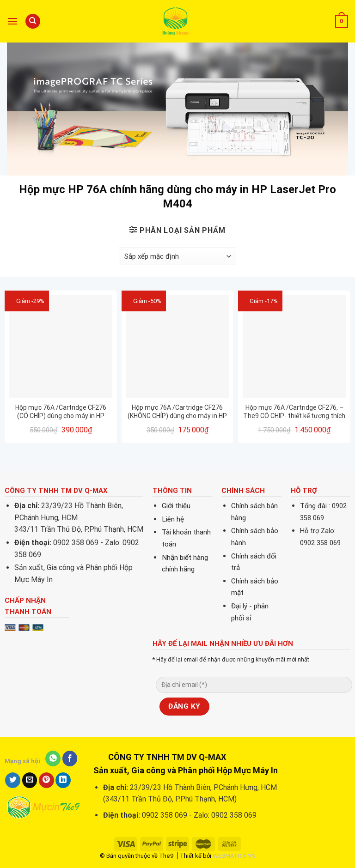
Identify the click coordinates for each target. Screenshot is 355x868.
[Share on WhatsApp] (53, 759)
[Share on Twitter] (13, 780)
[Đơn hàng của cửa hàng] (177, 256)
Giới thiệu (176, 506)
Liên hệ (173, 519)
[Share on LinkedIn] (63, 780)
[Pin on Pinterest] (46, 780)
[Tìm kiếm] (33, 21)
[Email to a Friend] (30, 780)
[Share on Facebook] (70, 759)
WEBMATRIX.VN (234, 856)
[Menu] (12, 21)
